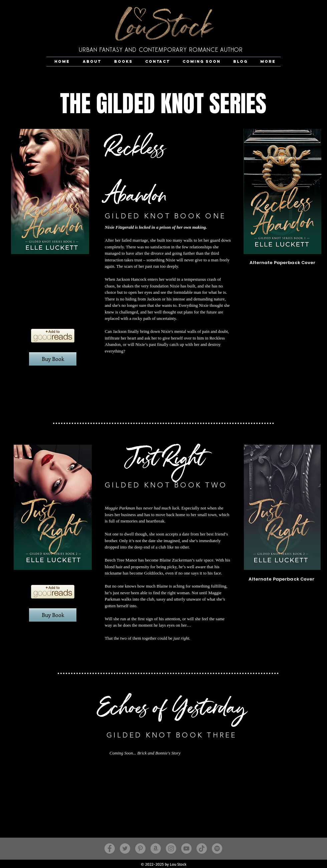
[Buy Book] (53, 359)
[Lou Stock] (217, 848)
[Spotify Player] (53, 394)
